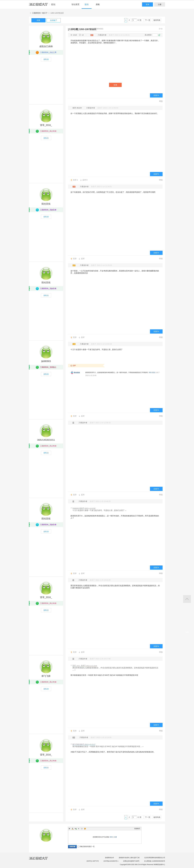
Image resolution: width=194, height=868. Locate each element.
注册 (160, 4)
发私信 (46, 59)
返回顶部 (187, 599)
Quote (79, 829)
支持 (75, 180)
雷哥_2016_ (46, 125)
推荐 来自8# (77, 108)
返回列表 (157, 20)
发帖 (98, 4)
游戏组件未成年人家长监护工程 (129, 858)
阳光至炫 (46, 204)
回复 (38, 20)
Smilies (85, 829)
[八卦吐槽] (73, 29)
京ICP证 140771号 (93, 861)
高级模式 (137, 829)
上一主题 (160, 29)
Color (73, 829)
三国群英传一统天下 (40, 13)
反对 (85, 180)
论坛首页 (75, 4)
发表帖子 (54, 20)
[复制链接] (100, 29)
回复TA (156, 95)
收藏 (115, 85)
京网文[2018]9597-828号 (131, 861)
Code (82, 829)
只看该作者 (102, 35)
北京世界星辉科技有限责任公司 (155, 858)
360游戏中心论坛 (43, 5)
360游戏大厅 (41, 860)
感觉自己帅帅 (46, 46)
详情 (150, 372)
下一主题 (162, 29)
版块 (87, 4)
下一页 (148, 20)
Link (76, 829)
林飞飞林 (46, 676)
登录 (147, 4)
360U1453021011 (46, 440)
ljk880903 (46, 361)
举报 (161, 101)
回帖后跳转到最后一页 (86, 847)
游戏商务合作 (109, 858)
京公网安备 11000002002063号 (155, 861)
